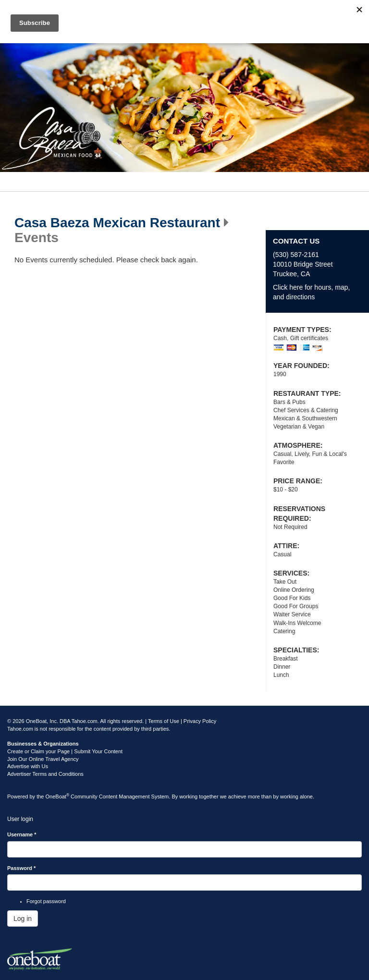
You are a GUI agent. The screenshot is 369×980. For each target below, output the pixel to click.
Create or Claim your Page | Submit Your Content (65, 751)
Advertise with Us (28, 766)
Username (22, 834)
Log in (23, 919)
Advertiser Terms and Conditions (45, 774)
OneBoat (58, 796)
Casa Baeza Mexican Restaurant (117, 223)
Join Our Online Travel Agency (43, 759)
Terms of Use (164, 721)
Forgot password (46, 901)
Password (21, 868)
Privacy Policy (200, 721)
